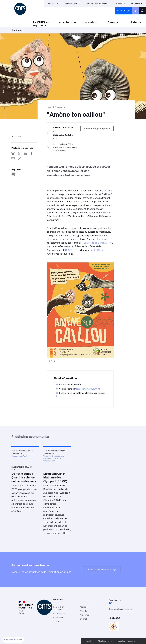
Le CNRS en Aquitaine (41, 24)
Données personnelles (126, 641)
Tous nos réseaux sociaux (120, 609)
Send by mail (13, 158)
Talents (136, 22)
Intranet (83, 619)
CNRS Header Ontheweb (135, 11)
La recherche (67, 22)
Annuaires (135, 4)
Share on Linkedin (25, 154)
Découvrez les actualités (99, 570)
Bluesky (110, 603)
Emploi (119, 4)
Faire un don (123, 11)
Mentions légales (105, 641)
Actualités (84, 607)
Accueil (50, 107)
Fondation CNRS (71, 4)
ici (57, 396)
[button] (13, 640)
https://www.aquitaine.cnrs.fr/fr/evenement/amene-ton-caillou (19, 158)
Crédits (89, 641)
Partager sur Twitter (19, 154)
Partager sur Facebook (32, 154)
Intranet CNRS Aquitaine (97, 4)
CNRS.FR (51, 4)
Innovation (90, 22)
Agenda (113, 22)
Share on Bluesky (13, 154)
